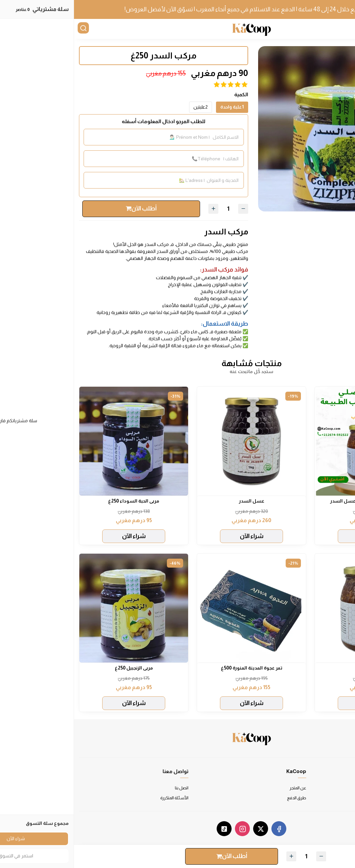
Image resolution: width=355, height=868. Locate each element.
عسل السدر (178, 501)
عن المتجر (224, 788)
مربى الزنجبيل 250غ (60, 668)
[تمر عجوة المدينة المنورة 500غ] (177, 608)
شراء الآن (295, 536)
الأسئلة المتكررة (100, 798)
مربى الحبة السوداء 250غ (60, 501)
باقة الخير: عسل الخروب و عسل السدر (295, 501)
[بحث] (10, 29)
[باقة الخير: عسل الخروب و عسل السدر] (295, 441)
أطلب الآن (67, 208)
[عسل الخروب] (295, 608)
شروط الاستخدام (334, 788)
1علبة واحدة (158, 107)
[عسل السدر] (177, 441)
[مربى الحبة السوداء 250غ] (60, 441)
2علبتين (127, 107)
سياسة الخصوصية (334, 798)
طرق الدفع (223, 798)
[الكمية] (154, 209)
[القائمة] (345, 29)
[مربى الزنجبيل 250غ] (60, 608)
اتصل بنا (108, 788)
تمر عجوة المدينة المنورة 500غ (178, 668)
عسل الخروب (295, 668)
